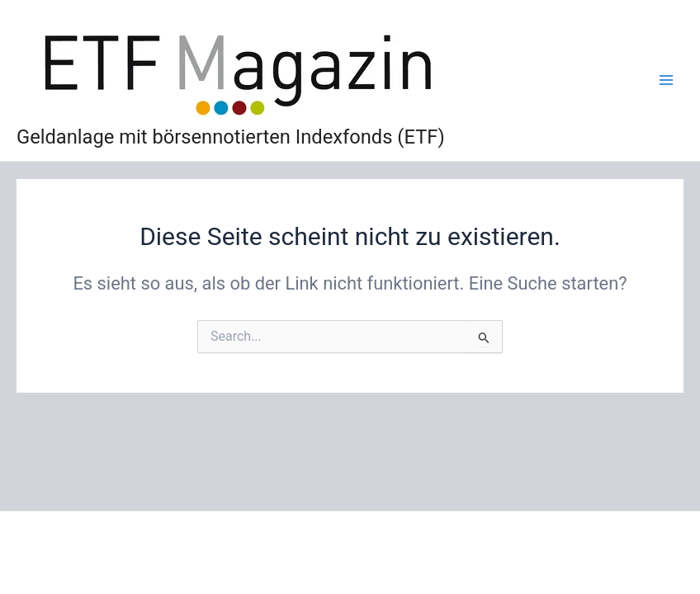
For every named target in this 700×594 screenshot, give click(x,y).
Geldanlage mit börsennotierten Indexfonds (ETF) (231, 137)
